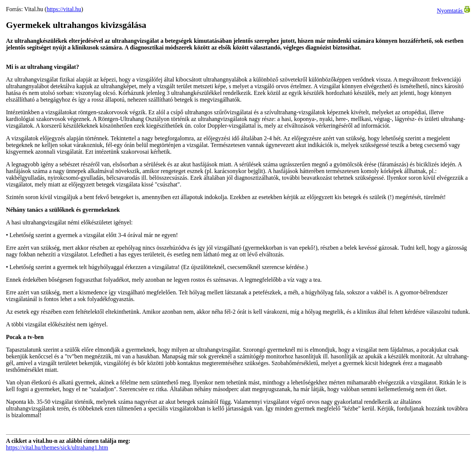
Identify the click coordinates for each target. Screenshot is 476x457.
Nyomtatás (454, 11)
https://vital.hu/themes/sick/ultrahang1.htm (57, 448)
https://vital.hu (64, 9)
